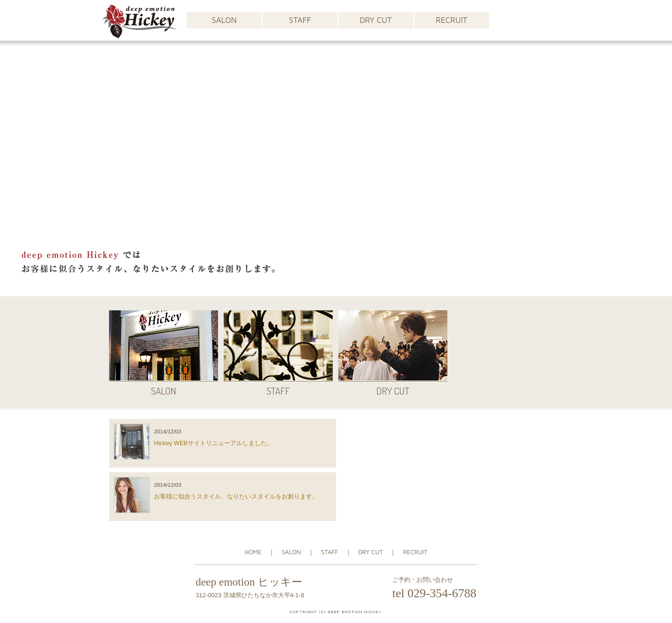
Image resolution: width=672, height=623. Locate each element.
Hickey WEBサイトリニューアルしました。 (213, 443)
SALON (224, 20)
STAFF (300, 20)
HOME (253, 552)
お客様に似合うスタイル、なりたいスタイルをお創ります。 (236, 496)
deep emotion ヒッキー (249, 582)
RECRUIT (451, 20)
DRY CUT (376, 20)
